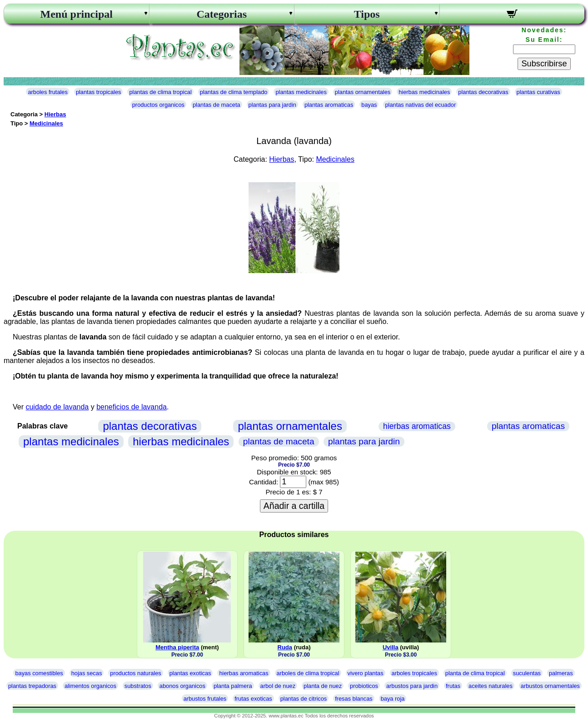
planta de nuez (323, 686)
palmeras (561, 673)
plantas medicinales (301, 92)
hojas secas (87, 673)
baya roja (393, 699)
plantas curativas (538, 92)
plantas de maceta (217, 105)
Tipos (367, 14)
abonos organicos (182, 686)
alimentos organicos (90, 686)
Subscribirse (544, 64)
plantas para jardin (272, 105)
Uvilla (391, 647)
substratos (138, 686)
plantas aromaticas (329, 105)
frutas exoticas (253, 699)
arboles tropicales (414, 673)
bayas (369, 105)
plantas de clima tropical (160, 92)
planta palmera (233, 686)
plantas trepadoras (32, 686)
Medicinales (46, 123)
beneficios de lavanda (132, 407)
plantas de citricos (304, 699)
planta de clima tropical (475, 673)
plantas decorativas (483, 92)
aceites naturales (491, 686)
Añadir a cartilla (294, 506)
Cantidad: (264, 482)
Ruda (285, 647)
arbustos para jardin (412, 686)
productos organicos (158, 105)
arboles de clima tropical (308, 673)
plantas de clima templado (234, 92)
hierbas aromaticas (417, 426)
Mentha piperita (177, 647)
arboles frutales (48, 92)
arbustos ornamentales (550, 686)
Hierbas (55, 114)
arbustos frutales (205, 699)
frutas (453, 686)
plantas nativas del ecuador (420, 105)
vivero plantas (366, 673)
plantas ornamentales (363, 92)
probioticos (364, 686)
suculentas (527, 673)
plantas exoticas (190, 673)
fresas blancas (354, 699)
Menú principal (77, 14)
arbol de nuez (278, 686)
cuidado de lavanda (57, 407)
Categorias (222, 14)
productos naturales (135, 673)
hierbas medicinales (424, 92)
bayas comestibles (39, 673)
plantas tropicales (99, 92)
